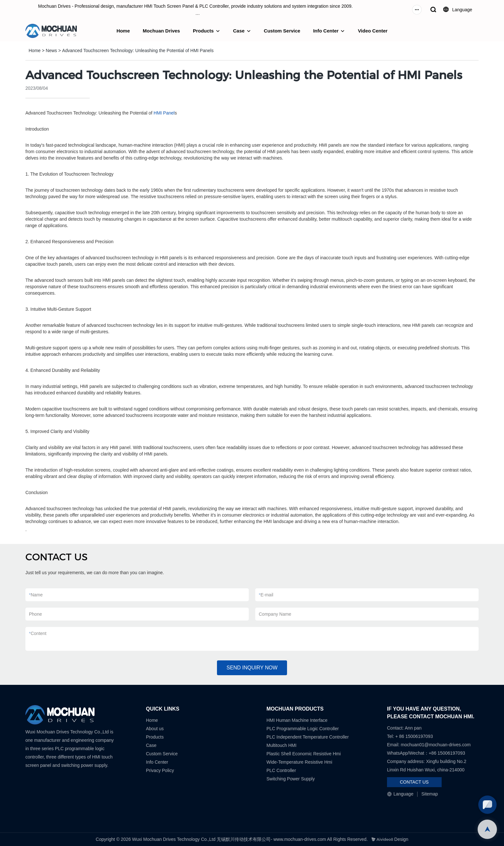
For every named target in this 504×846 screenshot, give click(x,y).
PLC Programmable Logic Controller (303, 729)
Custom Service (282, 31)
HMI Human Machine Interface (297, 720)
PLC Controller (281, 770)
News (51, 51)
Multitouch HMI (281, 745)
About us (155, 729)
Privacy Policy (160, 770)
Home (123, 31)
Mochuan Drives (161, 31)
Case (239, 31)
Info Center (326, 31)
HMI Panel (164, 113)
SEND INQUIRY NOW (252, 668)
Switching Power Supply (291, 779)
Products (203, 31)
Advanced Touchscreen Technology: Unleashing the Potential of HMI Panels (138, 51)
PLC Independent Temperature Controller (308, 737)
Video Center (373, 31)
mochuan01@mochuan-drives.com (436, 745)
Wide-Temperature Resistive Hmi (300, 762)
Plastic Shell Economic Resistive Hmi (304, 754)
